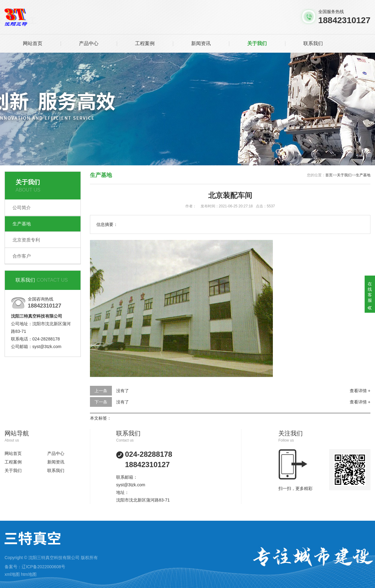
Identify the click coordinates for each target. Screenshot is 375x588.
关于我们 (257, 43)
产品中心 (89, 43)
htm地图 (29, 574)
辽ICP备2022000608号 (43, 567)
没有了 (123, 391)
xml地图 (12, 574)
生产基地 (22, 224)
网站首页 (33, 43)
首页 (329, 175)
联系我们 (313, 43)
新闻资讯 (201, 43)
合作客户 (22, 256)
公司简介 (22, 208)
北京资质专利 (26, 240)
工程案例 (145, 43)
